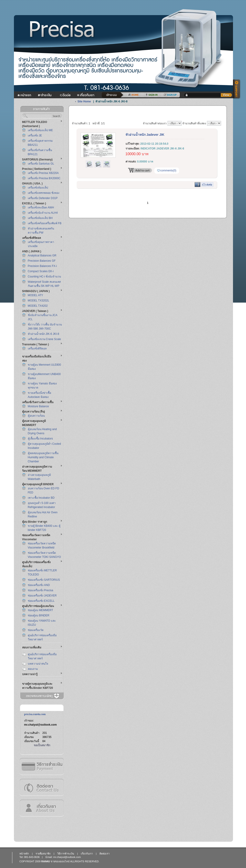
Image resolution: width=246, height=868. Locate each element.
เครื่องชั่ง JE (35, 136)
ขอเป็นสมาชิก (42, 745)
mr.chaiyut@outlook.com (41, 725)
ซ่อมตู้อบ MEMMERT (41, 610)
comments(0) (168, 170)
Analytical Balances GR (42, 256)
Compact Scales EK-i (41, 271)
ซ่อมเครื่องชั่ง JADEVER (42, 596)
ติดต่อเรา (42, 787)
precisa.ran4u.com (35, 714)
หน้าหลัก (24, 854)
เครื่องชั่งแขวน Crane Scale (44, 339)
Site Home (84, 101)
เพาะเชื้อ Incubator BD (41, 498)
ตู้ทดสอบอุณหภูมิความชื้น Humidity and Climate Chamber (43, 457)
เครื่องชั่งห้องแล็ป (38, 188)
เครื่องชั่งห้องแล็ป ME (40, 130)
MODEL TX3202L (39, 301)
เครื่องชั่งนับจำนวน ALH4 (43, 213)
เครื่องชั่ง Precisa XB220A (43, 173)
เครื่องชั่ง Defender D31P (43, 198)
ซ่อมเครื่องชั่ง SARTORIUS (44, 580)
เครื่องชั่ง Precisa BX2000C (44, 178)
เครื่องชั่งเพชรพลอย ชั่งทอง (44, 193)
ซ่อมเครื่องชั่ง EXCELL (41, 601)
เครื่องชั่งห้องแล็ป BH (40, 218)
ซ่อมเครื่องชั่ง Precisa (41, 590)
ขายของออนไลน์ (60, 861)
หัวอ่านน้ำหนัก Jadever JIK (145, 135)
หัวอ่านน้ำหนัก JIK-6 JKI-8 (44, 334)
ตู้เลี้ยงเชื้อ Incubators (40, 439)
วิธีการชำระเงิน (42, 766)
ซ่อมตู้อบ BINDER (39, 615)
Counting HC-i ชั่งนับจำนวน (44, 277)
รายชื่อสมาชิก (43, 854)
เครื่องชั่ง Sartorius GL (41, 164)
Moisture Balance (38, 406)
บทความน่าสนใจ (38, 664)
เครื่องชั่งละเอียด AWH (41, 208)
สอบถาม (33, 669)
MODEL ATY (35, 295)
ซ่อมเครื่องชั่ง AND (39, 585)
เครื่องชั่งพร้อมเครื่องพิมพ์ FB (45, 223)
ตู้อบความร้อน (36, 416)
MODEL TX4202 (38, 306)
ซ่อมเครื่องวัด (36, 630)
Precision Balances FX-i (42, 266)
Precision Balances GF (42, 261)
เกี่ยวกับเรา (42, 808)
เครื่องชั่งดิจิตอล (37, 349)
